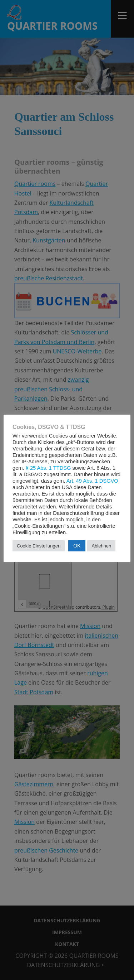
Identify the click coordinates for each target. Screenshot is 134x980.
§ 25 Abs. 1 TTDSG (48, 468)
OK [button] (77, 546)
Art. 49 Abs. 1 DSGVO (92, 481)
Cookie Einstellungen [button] (39, 546)
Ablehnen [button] (101, 546)
